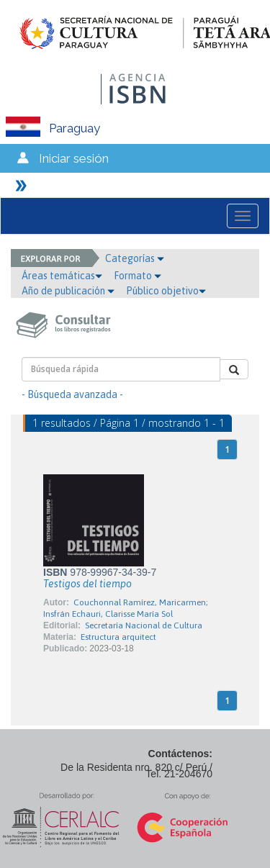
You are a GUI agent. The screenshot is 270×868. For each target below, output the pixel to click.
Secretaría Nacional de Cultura (144, 625)
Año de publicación (68, 291)
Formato (138, 276)
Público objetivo (166, 291)
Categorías (135, 258)
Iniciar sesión (74, 158)
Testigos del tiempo (87, 584)
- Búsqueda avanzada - (72, 394)
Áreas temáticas (62, 276)
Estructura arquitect (118, 637)
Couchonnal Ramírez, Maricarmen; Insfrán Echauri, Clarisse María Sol (126, 608)
